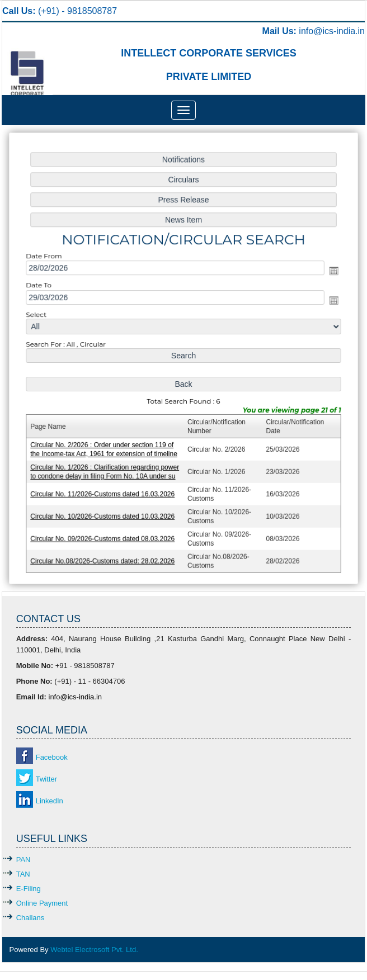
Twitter (46, 779)
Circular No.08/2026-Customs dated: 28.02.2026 (105, 555)
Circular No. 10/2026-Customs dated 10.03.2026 (105, 512)
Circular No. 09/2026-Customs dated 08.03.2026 (105, 533)
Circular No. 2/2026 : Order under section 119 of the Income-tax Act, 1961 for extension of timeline (106, 446)
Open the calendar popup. (329, 274)
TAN (23, 874)
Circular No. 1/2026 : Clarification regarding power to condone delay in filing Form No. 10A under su (107, 468)
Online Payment (42, 903)
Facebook (52, 757)
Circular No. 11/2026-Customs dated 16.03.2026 (105, 490)
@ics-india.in (339, 31)
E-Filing (29, 889)
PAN (23, 860)
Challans (30, 918)
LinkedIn (50, 801)
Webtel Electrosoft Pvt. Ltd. (94, 950)
